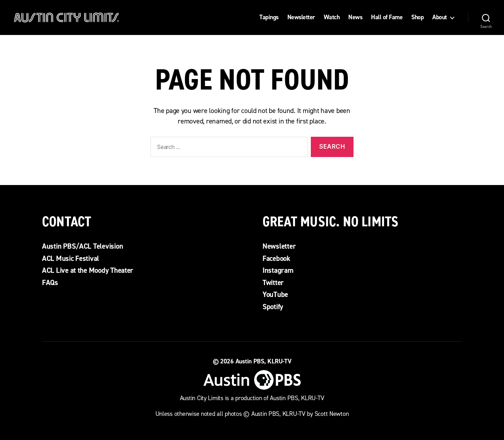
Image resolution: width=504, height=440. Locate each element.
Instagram (278, 270)
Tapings (269, 17)
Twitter (273, 283)
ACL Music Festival (71, 258)
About (440, 17)
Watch (332, 17)
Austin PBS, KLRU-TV (264, 361)
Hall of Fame (387, 17)
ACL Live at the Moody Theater (88, 270)
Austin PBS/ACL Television (82, 246)
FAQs (50, 283)
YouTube (275, 294)
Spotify (273, 307)
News (355, 17)
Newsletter (301, 17)
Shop (417, 17)
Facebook (276, 258)
